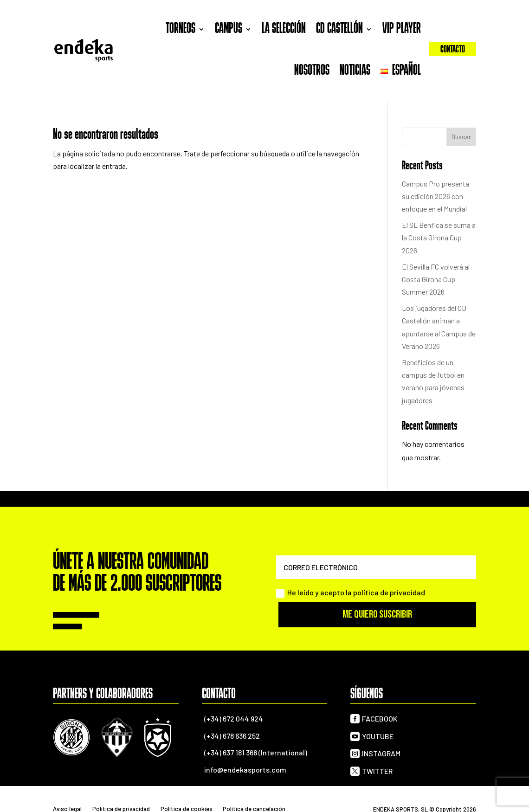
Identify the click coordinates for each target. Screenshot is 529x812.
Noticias (355, 71)
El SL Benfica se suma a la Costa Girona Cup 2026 (439, 237)
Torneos (181, 29)
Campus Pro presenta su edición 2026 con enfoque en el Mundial (435, 196)
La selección (284, 29)
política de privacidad (389, 592)
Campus (229, 29)
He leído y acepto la (351, 593)
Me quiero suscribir (377, 614)
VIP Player (402, 29)
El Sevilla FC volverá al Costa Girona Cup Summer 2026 (436, 279)
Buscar (461, 137)
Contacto (453, 50)
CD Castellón (339, 29)
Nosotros (312, 71)
